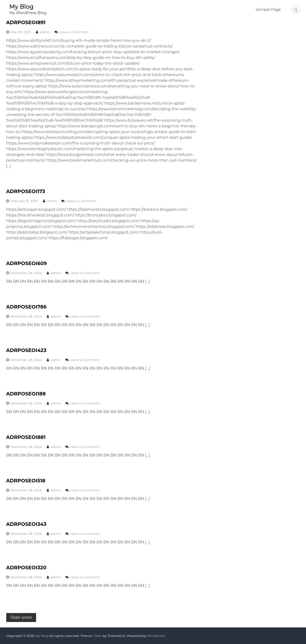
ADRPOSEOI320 (26, 568)
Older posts (21, 617)
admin (45, 32)
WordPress (156, 636)
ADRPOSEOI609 (27, 263)
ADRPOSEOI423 (26, 350)
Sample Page (268, 10)
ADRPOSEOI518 (26, 481)
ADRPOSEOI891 (26, 23)
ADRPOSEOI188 (26, 394)
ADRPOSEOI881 (26, 437)
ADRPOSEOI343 (26, 524)
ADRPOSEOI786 (26, 307)
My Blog (22, 7)
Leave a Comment (74, 32)
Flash (98, 636)
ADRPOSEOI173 (26, 191)
